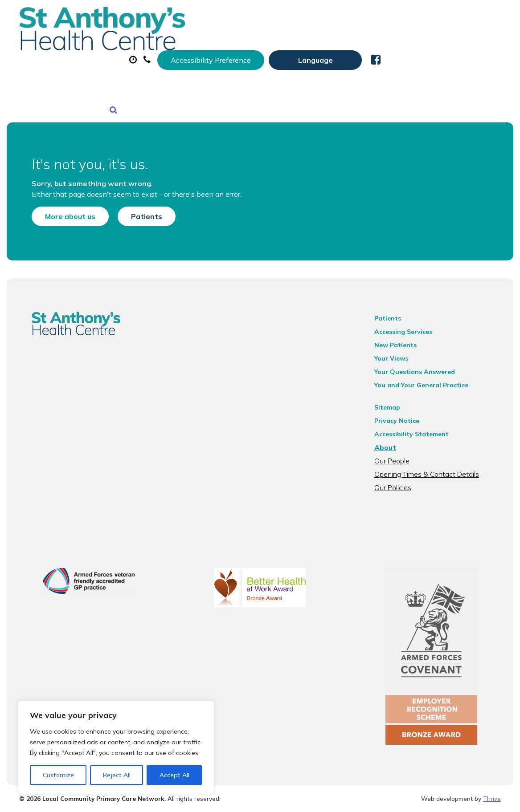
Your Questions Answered (421, 360)
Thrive (492, 798)
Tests (455, 44)
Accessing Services (409, 320)
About (163, 44)
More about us (58, 196)
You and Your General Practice (428, 373)
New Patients (171, 75)
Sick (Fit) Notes (393, 44)
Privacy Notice (403, 409)
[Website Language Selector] (436, 16)
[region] (116, 747)
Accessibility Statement (418, 422)
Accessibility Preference (331, 16)
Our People (398, 449)
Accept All (174, 775)
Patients (134, 196)
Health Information (260, 75)
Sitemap (393, 395)
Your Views (397, 346)
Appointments (237, 44)
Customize (58, 775)
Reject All (117, 775)
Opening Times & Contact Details (433, 462)
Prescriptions (317, 44)
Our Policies (399, 475)
